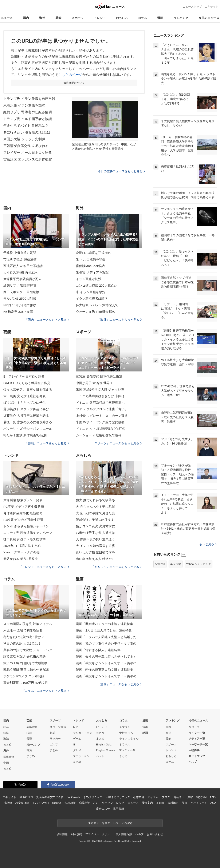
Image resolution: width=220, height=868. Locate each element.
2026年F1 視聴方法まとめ (22, 546)
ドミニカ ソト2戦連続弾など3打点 (100, 429)
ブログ (166, 797)
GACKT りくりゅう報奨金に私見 (27, 383)
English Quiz (104, 744)
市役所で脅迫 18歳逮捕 (20, 259)
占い (96, 803)
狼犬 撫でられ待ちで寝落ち (95, 500)
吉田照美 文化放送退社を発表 (25, 396)
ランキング (181, 18)
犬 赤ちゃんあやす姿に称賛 (95, 507)
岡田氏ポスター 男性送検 (21, 292)
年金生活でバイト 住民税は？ (26, 126)
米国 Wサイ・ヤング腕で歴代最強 (100, 422)
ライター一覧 (197, 733)
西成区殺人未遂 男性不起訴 (23, 266)
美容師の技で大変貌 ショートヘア (28, 650)
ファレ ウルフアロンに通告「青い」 (102, 409)
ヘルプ (193, 762)
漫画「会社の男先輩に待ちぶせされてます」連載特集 (109, 656)
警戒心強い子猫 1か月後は (95, 520)
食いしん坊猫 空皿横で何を (95, 552)
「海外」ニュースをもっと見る (119, 320)
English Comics (106, 750)
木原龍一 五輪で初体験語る (23, 630)
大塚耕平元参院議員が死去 (22, 279)
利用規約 (76, 834)
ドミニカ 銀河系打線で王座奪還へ (100, 403)
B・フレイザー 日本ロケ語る (24, 376)
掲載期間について (74, 83)
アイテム (153, 797)
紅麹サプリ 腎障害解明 (20, 285)
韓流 (29, 750)
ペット (100, 756)
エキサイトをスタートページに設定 (110, 823)
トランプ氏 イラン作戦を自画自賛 (29, 99)
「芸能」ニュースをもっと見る (47, 443)
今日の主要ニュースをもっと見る (121, 171)
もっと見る (208, 544)
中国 (6, 763)
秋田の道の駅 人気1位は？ (22, 643)
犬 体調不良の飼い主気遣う (95, 539)
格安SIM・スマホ (207, 797)
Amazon (160, 564)
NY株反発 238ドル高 (18, 312)
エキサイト (211, 7)
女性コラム (126, 733)
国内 (26, 18)
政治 (6, 739)
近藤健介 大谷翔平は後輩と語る (26, 416)
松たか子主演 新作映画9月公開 (25, 435)
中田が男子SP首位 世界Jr (94, 383)
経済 (6, 733)
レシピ (120, 803)
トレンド (100, 18)
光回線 (8, 803)
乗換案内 (147, 803)
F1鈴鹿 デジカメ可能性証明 (23, 520)
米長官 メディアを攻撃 (92, 272)
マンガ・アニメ (82, 733)
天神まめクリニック (118, 797)
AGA (213, 803)
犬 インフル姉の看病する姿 (95, 546)
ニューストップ (192, 7)
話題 (145, 733)
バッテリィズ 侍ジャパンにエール (28, 429)
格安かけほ (22, 803)
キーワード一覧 (198, 744)
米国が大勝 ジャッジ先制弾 (24, 139)
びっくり (102, 727)
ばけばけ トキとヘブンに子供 (25, 403)
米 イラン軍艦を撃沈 (91, 292)
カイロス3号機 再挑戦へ (21, 272)
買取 (190, 797)
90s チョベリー (129, 750)
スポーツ (78, 18)
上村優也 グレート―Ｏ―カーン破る (102, 416)
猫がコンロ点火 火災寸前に (95, 526)
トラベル (125, 744)
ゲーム (77, 739)
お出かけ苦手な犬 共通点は (95, 533)
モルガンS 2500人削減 (20, 298)
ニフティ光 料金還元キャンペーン (28, 533)
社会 (6, 727)
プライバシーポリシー (99, 834)
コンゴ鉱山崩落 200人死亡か (97, 285)
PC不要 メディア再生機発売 (24, 507)
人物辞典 (194, 750)
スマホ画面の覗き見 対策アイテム (28, 624)
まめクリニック (93, 797)
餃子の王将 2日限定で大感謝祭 (25, 663)
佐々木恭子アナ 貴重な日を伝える (28, 389)
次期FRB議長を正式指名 (93, 253)
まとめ (7, 744)
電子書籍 (118, 809)
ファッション (81, 756)
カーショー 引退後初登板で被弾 (99, 435)
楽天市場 (176, 564)
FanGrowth (73, 797)
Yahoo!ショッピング (199, 564)
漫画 (160, 18)
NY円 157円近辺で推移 (20, 305)
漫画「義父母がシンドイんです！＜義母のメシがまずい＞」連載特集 (109, 676)
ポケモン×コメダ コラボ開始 (24, 676)
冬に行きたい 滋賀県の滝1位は (27, 132)
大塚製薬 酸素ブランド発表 (23, 500)
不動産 (160, 803)
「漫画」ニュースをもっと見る (119, 684)
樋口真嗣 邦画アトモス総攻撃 (25, 539)
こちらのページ (70, 75)
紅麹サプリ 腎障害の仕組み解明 (28, 112)
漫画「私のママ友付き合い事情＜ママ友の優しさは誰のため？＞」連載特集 (109, 643)
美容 (185, 803)
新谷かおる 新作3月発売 (21, 559)
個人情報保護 (124, 834)
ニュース (7, 18)
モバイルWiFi (41, 803)
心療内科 (139, 797)
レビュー (78, 727)
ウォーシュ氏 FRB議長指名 (95, 312)
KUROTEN (26, 797)
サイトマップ (197, 756)
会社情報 (62, 834)
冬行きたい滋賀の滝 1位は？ (24, 637)
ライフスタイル (129, 739)
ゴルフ (54, 744)
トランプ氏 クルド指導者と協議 (28, 119)
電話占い (179, 797)
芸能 (58, 18)
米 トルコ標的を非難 (91, 259)
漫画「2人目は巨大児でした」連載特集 (104, 630)
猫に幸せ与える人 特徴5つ (95, 559)
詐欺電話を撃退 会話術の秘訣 (25, 656)
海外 (42, 18)
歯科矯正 (173, 803)
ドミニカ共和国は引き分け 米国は (100, 396)
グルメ (77, 750)
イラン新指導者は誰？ (92, 298)
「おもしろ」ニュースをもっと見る (117, 567)
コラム (142, 18)
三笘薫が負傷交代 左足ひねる (26, 146)
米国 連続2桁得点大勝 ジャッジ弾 (100, 389)
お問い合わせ (155, 834)
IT (74, 744)
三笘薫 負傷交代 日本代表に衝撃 (99, 376)
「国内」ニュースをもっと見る (47, 320)
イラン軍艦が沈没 (89, 279)
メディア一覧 (197, 739)
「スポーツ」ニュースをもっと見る (117, 443)
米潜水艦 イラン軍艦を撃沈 (24, 105)
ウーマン (107, 803)
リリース (194, 727)
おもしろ (122, 18)
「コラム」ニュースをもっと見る (46, 691)
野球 (52, 733)
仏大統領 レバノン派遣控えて (97, 305)
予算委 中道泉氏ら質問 (20, 253)
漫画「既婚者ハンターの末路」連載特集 (105, 624)
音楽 (29, 739)
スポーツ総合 (58, 727)
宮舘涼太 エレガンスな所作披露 (28, 159)
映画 (29, 733)
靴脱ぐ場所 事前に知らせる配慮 (26, 670)
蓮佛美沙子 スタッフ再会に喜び (26, 409)
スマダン (125, 727)
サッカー (55, 739)
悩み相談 (70, 803)
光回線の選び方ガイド (50, 797)
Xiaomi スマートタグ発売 (21, 552)
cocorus (57, 803)
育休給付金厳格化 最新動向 (23, 513)
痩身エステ (103, 809)
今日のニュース (209, 18)
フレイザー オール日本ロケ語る (28, 153)
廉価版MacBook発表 (91, 266)
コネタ (100, 733)
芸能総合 (32, 727)
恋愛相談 (84, 803)
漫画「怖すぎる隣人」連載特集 (98, 650)
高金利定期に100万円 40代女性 (26, 683)
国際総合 (9, 757)
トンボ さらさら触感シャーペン (26, 526)
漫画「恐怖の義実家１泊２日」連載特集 (105, 670)
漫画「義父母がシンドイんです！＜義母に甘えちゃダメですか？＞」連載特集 (109, 663)
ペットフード (199, 803)
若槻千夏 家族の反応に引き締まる (28, 422)
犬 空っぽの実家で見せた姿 (95, 513)
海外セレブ (33, 744)
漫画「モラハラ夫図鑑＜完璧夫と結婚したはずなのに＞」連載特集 (109, 637)
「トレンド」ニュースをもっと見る (44, 567)
